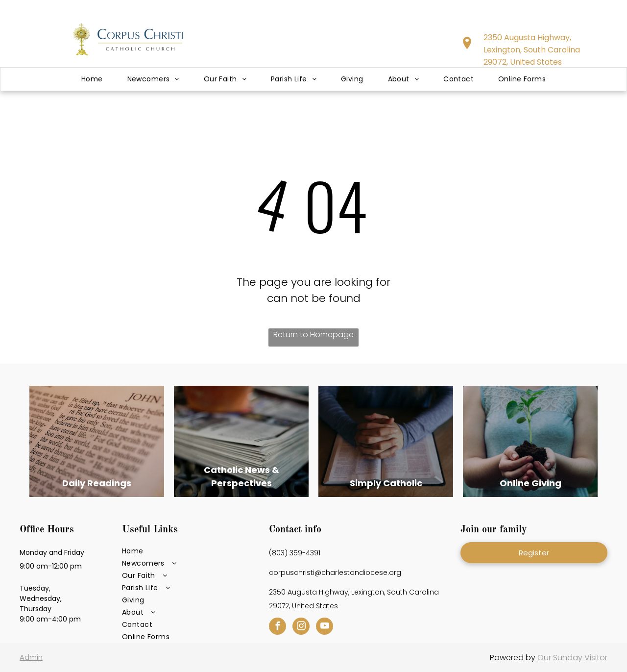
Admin (31, 657)
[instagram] (301, 627)
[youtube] (325, 627)
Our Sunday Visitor (572, 658)
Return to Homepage (313, 335)
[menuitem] (92, 79)
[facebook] (277, 627)
